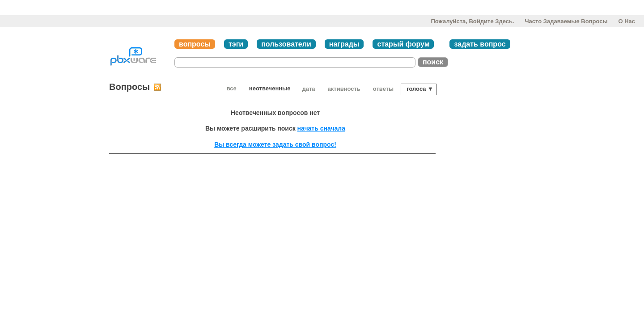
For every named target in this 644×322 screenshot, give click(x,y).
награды (344, 44)
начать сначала (321, 128)
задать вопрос (480, 44)
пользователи (286, 44)
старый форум (403, 44)
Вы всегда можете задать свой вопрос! (275, 144)
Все (232, 88)
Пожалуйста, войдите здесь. (472, 21)
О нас (627, 21)
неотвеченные (270, 88)
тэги (236, 44)
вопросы (195, 44)
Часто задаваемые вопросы (566, 21)
